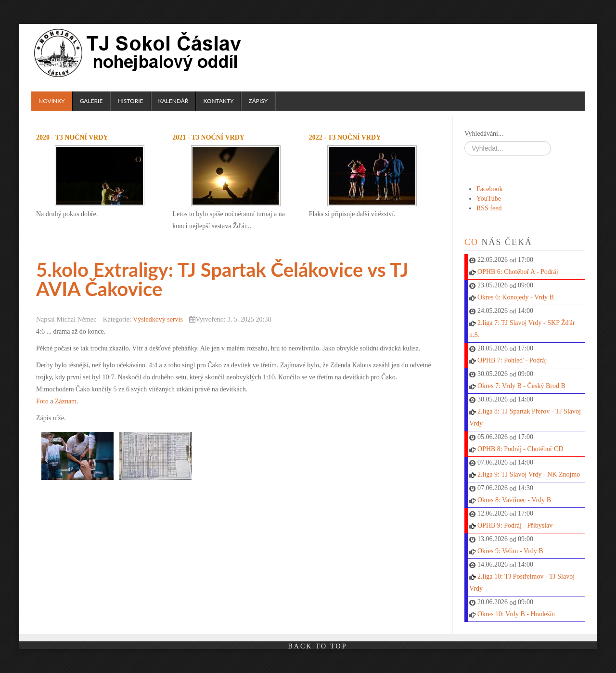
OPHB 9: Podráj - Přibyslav (515, 525)
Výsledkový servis (158, 319)
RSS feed (489, 208)
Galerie (91, 101)
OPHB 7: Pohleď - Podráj (512, 360)
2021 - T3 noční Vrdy (208, 137)
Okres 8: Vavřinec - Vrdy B (514, 500)
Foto (42, 401)
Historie (130, 101)
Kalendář (173, 101)
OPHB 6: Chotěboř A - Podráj (518, 272)
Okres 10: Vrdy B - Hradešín (516, 614)
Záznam (66, 401)
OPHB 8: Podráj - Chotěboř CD (520, 449)
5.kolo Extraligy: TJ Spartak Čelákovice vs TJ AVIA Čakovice (222, 279)
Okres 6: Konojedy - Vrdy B (516, 297)
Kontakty (218, 101)
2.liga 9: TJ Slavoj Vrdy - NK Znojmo (529, 474)
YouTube (489, 199)
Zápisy (258, 101)
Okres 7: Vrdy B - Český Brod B (521, 386)
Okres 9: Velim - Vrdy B (510, 551)
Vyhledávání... (484, 134)
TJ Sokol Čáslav (139, 53)
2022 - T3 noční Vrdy (345, 137)
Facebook (489, 189)
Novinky (52, 101)
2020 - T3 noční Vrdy (72, 137)
